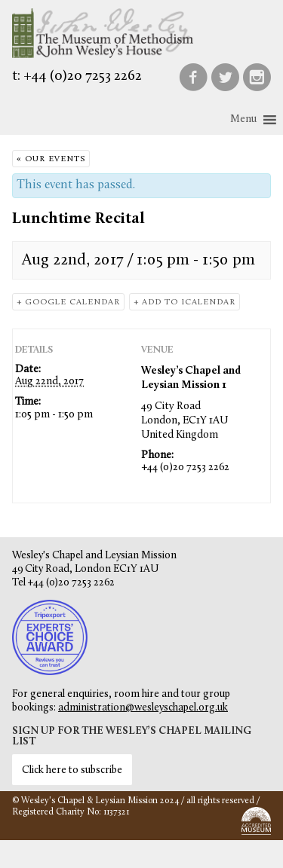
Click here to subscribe (72, 770)
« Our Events (51, 159)
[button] (243, 120)
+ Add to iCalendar (185, 303)
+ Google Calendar (68, 303)
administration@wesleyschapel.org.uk (143, 708)
